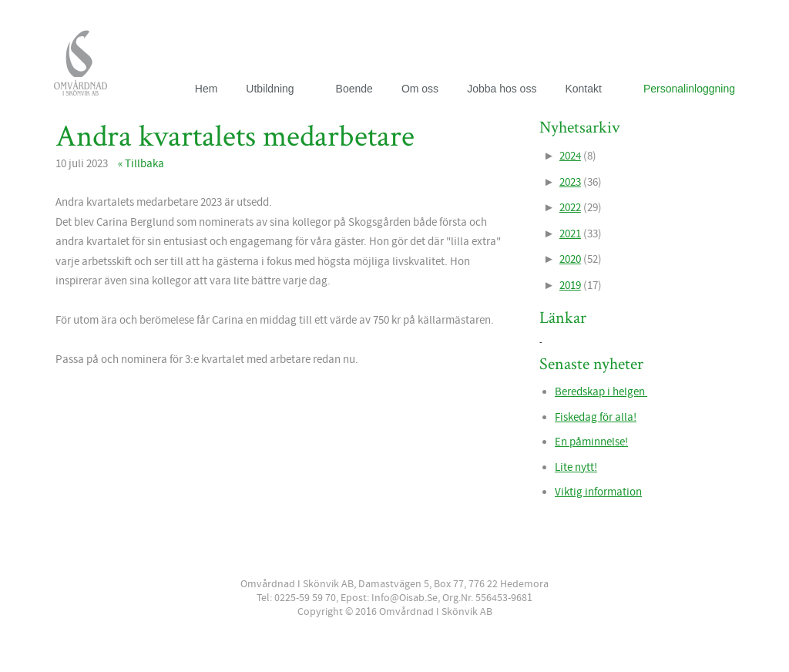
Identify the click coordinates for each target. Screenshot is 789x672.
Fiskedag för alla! (596, 417)
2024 (570, 156)
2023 (570, 182)
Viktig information (598, 492)
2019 (570, 286)
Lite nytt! (576, 467)
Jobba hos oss (502, 89)
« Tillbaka (141, 164)
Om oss (420, 89)
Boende (354, 89)
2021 (570, 234)
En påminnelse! (591, 442)
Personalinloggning (689, 89)
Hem (206, 89)
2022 (570, 208)
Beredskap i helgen (601, 392)
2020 (570, 259)
